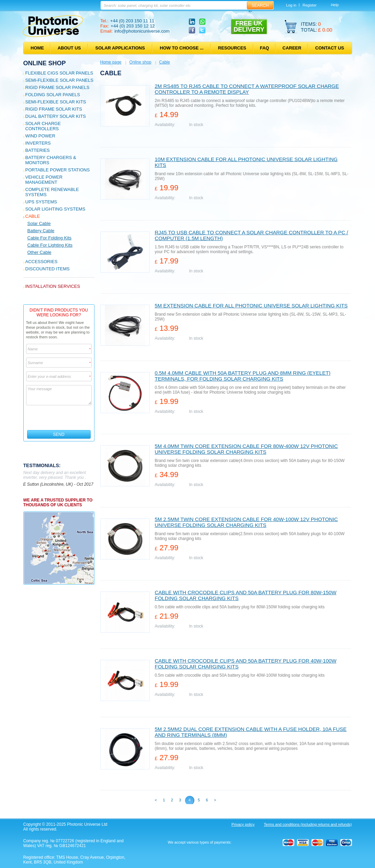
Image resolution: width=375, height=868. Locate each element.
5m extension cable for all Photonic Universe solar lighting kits (251, 306)
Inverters (38, 143)
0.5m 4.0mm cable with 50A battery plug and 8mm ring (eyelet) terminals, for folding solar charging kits (243, 376)
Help (335, 5)
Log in (291, 5)
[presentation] (59, 418)
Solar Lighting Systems (55, 209)
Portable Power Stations (58, 170)
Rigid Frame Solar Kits (54, 109)
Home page (111, 62)
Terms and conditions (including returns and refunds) (308, 824)
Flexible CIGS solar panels (59, 73)
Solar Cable (39, 223)
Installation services (53, 286)
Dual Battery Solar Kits (56, 116)
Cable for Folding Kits (50, 238)
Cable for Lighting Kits (50, 245)
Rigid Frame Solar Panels (58, 87)
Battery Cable (41, 231)
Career (292, 48)
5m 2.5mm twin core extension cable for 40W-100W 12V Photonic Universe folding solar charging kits (246, 522)
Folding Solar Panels (53, 95)
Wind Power (40, 136)
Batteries (38, 150)
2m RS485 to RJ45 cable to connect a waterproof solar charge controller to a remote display (247, 89)
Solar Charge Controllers (43, 126)
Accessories (42, 262)
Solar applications (120, 48)
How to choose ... (181, 48)
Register (310, 5)
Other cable (39, 252)
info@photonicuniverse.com (142, 31)
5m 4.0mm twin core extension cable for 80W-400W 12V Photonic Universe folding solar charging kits (246, 449)
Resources (232, 48)
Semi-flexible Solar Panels (59, 80)
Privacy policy (243, 824)
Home (37, 48)
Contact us (330, 48)
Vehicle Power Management (44, 180)
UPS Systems (41, 202)
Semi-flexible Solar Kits (56, 102)
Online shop (45, 63)
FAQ (265, 48)
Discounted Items (48, 269)
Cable (33, 216)
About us (69, 48)
